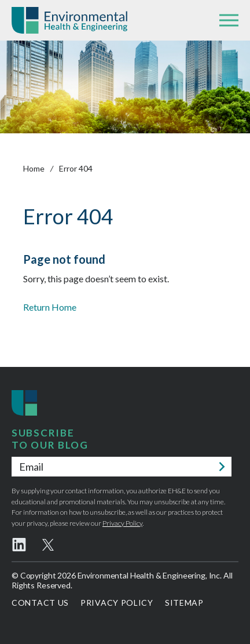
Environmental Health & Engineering (69, 20)
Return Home (50, 307)
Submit (222, 467)
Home (34, 168)
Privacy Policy (122, 523)
